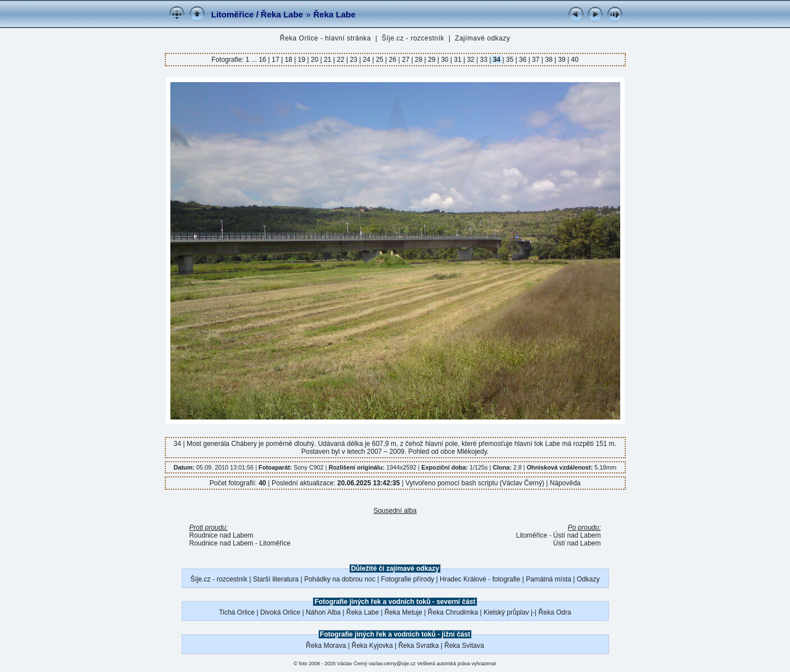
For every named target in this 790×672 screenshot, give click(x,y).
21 (328, 60)
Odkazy (588, 579)
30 (445, 60)
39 (562, 60)
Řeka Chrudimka (453, 612)
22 (341, 60)
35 (510, 60)
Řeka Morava (326, 646)
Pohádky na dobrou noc (340, 579)
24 (367, 60)
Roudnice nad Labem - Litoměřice (240, 543)
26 (392, 60)
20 (314, 60)
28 (419, 60)
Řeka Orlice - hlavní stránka (326, 38)
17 (276, 60)
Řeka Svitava (464, 646)
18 (288, 60)
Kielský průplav (506, 612)
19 (301, 60)
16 (263, 60)
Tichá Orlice (237, 612)
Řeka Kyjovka (372, 646)
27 (405, 60)
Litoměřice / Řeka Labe (257, 14)
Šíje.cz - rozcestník (413, 38)
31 (458, 60)
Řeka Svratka (418, 646)
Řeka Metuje (403, 612)
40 (574, 60)
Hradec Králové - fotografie (480, 579)
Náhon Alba (323, 612)
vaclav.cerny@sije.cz (392, 664)
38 (549, 60)
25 (380, 60)
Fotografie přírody (408, 579)
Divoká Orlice (280, 612)
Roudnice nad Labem (222, 535)
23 (354, 60)
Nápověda (565, 483)
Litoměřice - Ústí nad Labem (559, 535)
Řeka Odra (555, 612)
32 (471, 60)
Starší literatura (276, 579)
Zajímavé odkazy (482, 38)
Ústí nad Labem (577, 543)
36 (523, 60)
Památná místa (549, 579)
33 (484, 60)
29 (432, 60)
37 (536, 60)
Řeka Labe (334, 14)
